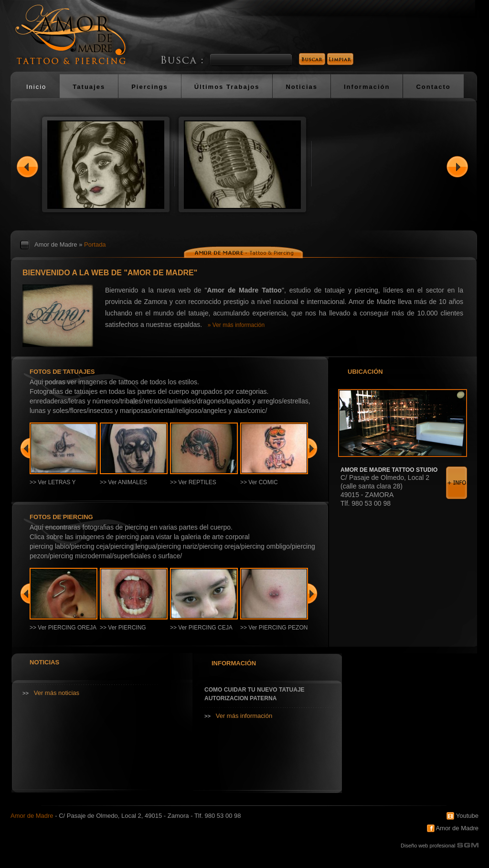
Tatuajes (89, 87)
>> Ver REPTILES (193, 482)
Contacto (433, 87)
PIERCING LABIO (49, 546)
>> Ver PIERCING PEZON (274, 628)
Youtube (462, 816)
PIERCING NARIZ (177, 546)
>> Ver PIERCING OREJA (63, 628)
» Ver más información (236, 325)
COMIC (257, 411)
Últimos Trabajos (227, 87)
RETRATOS (155, 401)
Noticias (302, 87)
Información (367, 87)
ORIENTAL (164, 411)
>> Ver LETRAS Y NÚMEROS (53, 486)
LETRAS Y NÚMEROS (94, 401)
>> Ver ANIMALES (123, 482)
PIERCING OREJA (219, 546)
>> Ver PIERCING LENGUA (123, 631)
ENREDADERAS (48, 401)
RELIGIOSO (189, 411)
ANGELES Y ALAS (224, 411)
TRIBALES (131, 401)
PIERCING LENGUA (133, 546)
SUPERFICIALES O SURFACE (147, 556)
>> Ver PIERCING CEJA (201, 628)
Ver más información (244, 716)
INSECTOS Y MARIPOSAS (120, 411)
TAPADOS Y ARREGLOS (254, 401)
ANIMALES (181, 401)
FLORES (78, 411)
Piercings (150, 87)
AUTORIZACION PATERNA (240, 698)
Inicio (36, 87)
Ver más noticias (57, 693)
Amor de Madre (56, 244)
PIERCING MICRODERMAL (81, 556)
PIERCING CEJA (90, 546)
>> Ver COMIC (259, 482)
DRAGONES (211, 401)
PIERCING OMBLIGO (266, 546)
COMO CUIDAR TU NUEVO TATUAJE (255, 690)
